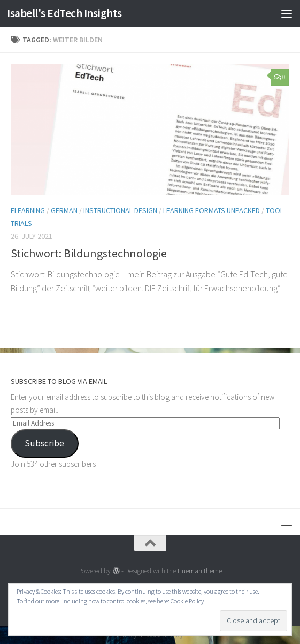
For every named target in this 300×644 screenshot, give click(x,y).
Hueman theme (200, 571)
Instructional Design (120, 210)
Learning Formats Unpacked (211, 210)
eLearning (28, 210)
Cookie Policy (187, 601)
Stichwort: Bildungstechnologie (89, 253)
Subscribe (44, 443)
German (64, 210)
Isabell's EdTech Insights (64, 13)
